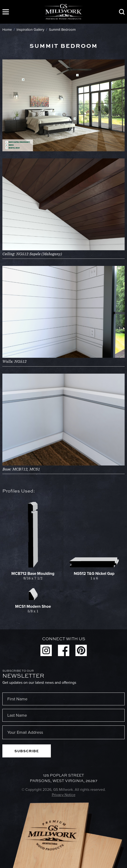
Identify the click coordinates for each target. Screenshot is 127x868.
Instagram (46, 650)
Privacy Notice (64, 795)
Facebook (64, 650)
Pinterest (81, 650)
